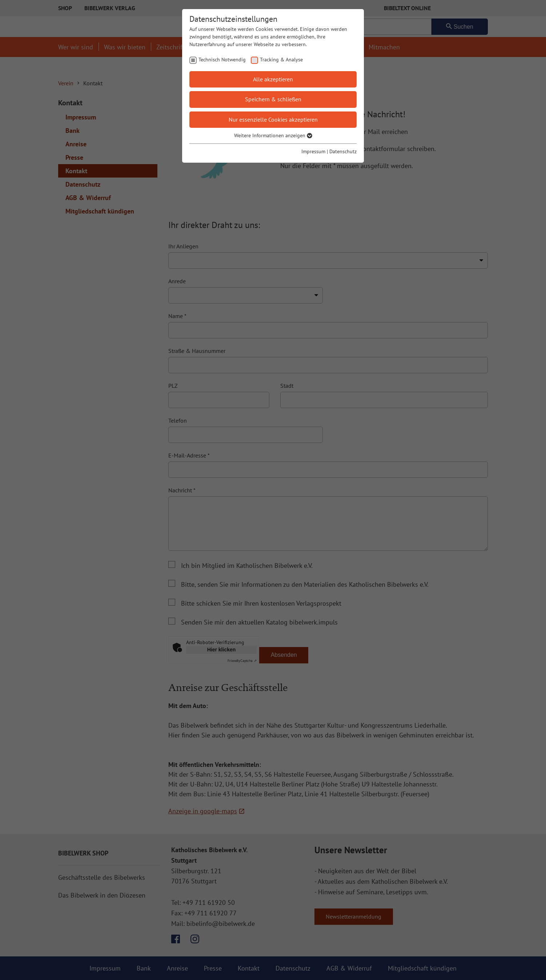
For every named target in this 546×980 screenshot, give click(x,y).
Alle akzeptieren (273, 79)
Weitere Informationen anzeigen (273, 135)
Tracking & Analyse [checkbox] (281, 60)
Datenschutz (343, 151)
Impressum (313, 151)
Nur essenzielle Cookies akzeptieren (273, 119)
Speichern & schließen (273, 99)
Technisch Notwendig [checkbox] (222, 60)
